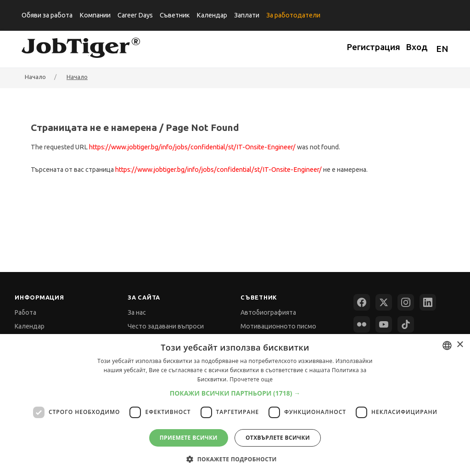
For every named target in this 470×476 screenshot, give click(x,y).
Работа (25, 312)
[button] (235, 393)
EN (442, 49)
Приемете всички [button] (189, 438)
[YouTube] (384, 324)
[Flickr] (362, 324)
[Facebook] (362, 302)
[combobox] (447, 346)
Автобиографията (268, 312)
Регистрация (373, 47)
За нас (137, 312)
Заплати (247, 15)
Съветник (175, 15)
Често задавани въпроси (166, 326)
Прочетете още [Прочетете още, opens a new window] (251, 379)
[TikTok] (406, 324)
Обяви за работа (47, 15)
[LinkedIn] (428, 302)
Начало (77, 77)
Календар (212, 15)
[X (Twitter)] (384, 302)
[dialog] (235, 405)
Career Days (135, 15)
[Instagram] (406, 302)
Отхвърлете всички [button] (278, 438)
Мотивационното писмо (278, 326)
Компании (95, 15)
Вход (417, 47)
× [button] (460, 345)
